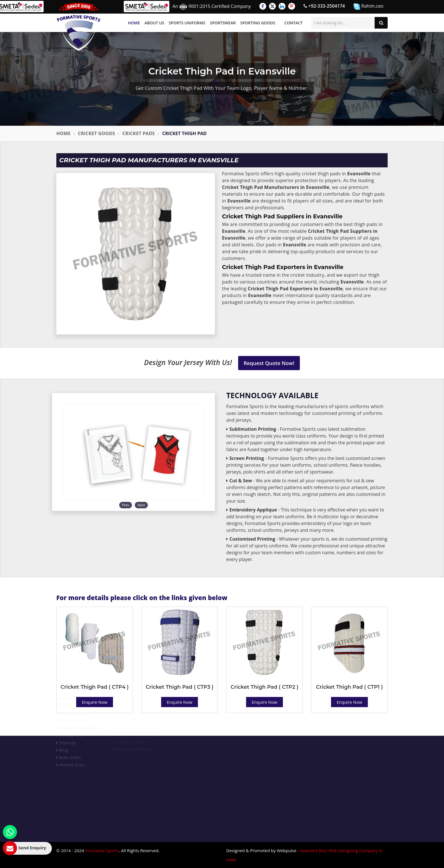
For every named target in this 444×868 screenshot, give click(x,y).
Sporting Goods (258, 23)
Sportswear (223, 23)
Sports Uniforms (187, 23)
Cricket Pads (139, 133)
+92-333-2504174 (324, 6)
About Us (154, 23)
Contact (293, 23)
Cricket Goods (96, 133)
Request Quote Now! (269, 363)
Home (134, 23)
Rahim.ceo (368, 6)
